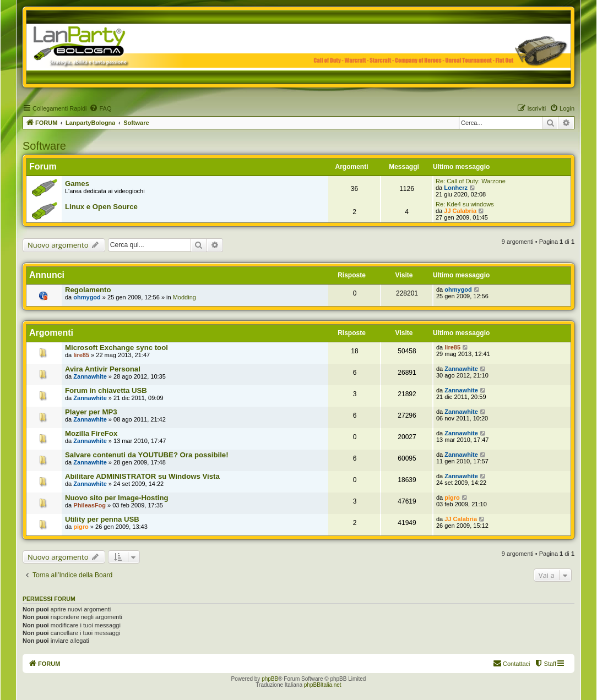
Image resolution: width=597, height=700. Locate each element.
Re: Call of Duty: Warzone (471, 181)
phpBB (270, 679)
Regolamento (88, 290)
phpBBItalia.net (323, 685)
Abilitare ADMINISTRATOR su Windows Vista (142, 476)
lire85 (81, 355)
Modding (184, 297)
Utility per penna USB (102, 519)
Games (77, 184)
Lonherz (456, 188)
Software (44, 146)
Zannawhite (90, 376)
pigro (452, 497)
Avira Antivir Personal (103, 369)
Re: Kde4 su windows (465, 204)
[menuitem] (100, 108)
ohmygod (87, 297)
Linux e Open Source (101, 207)
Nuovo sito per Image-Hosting (117, 498)
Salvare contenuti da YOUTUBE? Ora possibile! (147, 455)
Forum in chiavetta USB (106, 390)
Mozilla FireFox (91, 433)
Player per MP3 (91, 412)
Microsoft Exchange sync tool (116, 348)
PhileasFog (89, 505)
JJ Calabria (460, 211)
